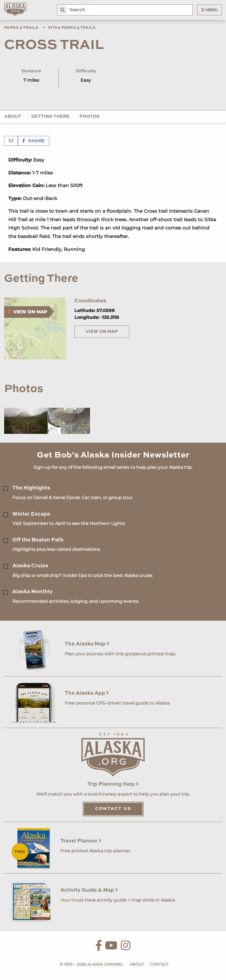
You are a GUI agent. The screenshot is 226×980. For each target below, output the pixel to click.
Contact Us (113, 809)
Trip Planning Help (113, 784)
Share (34, 141)
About (13, 117)
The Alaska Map (87, 644)
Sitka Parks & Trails (72, 28)
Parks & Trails (21, 28)
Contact (159, 964)
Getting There (50, 117)
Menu (209, 10)
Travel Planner (81, 841)
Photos (90, 117)
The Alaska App (87, 693)
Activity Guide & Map (89, 890)
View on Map (102, 332)
